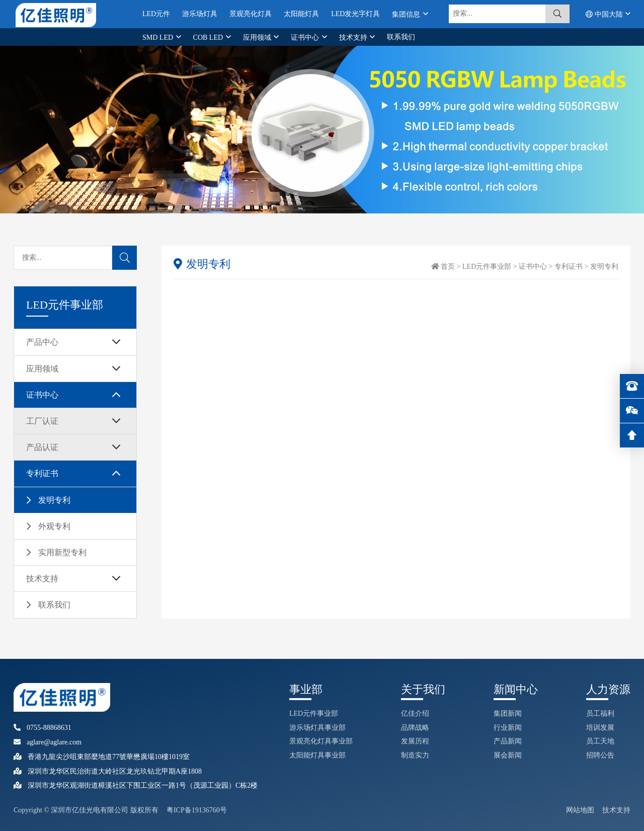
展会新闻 (508, 755)
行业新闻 (508, 728)
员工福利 (600, 713)
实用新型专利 (62, 552)
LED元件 (156, 14)
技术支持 (354, 37)
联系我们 (401, 37)
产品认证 (42, 447)
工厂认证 (42, 421)
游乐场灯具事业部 (317, 728)
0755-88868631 (43, 728)
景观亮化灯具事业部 (321, 741)
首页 (448, 267)
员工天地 (600, 741)
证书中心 (306, 37)
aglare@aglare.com (48, 742)
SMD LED (159, 37)
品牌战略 (415, 728)
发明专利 (54, 500)
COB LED (209, 37)
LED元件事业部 (487, 267)
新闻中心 (516, 689)
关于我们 (423, 689)
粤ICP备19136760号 (197, 810)
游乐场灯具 (200, 14)
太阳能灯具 (301, 14)
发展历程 (415, 741)
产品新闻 (508, 741)
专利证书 (42, 473)
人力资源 (608, 689)
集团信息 (407, 14)
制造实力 (415, 755)
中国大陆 (605, 14)
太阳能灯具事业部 (317, 755)
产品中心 (42, 342)
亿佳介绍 (415, 713)
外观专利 (54, 526)
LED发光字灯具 (355, 14)
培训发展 (600, 728)
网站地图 (580, 810)
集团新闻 (508, 713)
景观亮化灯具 (251, 14)
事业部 (306, 689)
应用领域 (258, 37)
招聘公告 (600, 755)
